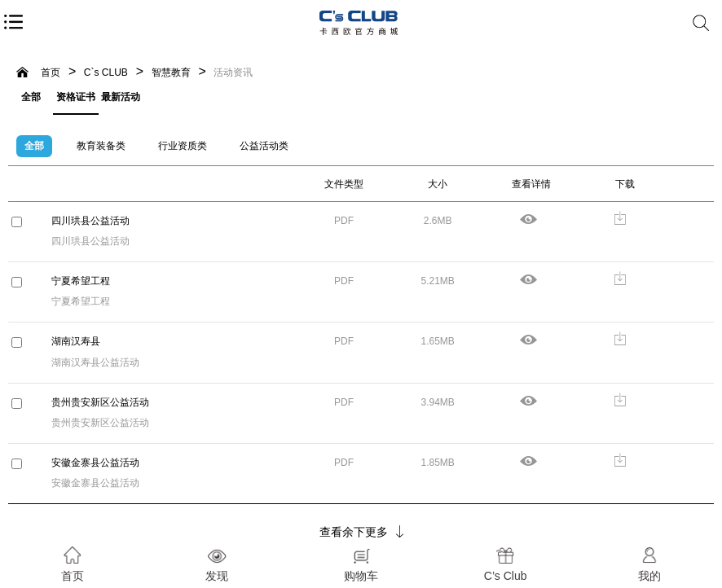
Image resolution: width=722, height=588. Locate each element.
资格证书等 (76, 102)
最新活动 (121, 97)
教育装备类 (101, 146)
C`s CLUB (106, 72)
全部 (31, 97)
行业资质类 (183, 146)
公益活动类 (264, 146)
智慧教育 (171, 72)
